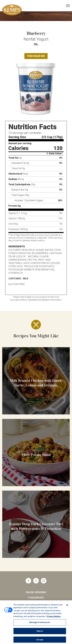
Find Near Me (36, 56)
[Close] (67, 607)
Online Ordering (36, 592)
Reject (40, 633)
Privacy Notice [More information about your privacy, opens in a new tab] (54, 618)
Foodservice (36, 598)
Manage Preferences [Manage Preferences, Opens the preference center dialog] (40, 624)
